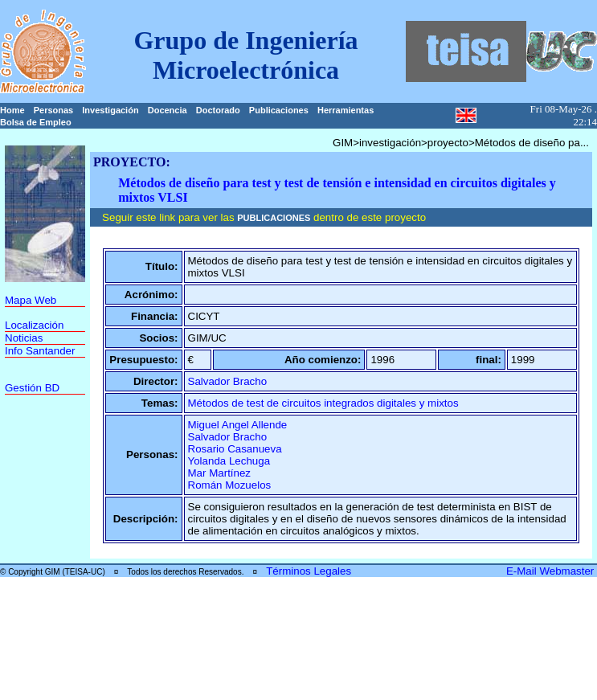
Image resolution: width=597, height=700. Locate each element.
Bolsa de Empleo (36, 122)
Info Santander (40, 351)
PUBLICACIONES (274, 218)
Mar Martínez (220, 473)
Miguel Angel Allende (238, 425)
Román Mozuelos (230, 485)
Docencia (168, 110)
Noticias (24, 338)
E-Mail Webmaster (552, 571)
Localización (34, 325)
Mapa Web (31, 300)
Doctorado (218, 110)
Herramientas (346, 110)
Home (12, 110)
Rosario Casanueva (235, 449)
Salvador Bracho (228, 381)
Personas (54, 110)
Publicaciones (279, 110)
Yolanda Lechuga (229, 461)
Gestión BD (32, 388)
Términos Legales (309, 571)
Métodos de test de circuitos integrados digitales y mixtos (323, 403)
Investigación (110, 110)
